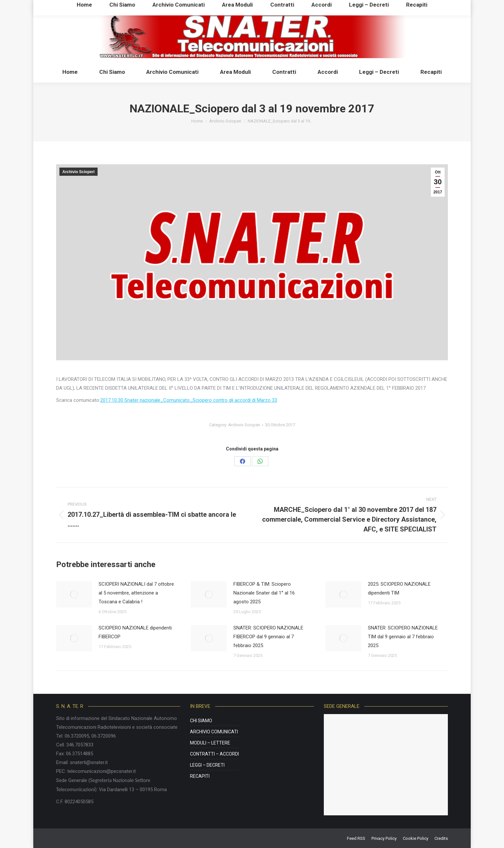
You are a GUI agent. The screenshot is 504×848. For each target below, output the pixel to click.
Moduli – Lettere (210, 743)
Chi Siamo (201, 721)
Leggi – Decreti (207, 765)
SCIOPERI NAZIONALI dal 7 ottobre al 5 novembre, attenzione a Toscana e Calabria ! (136, 593)
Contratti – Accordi (214, 754)
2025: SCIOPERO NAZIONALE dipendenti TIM (399, 588)
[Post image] (74, 595)
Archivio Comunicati (214, 732)
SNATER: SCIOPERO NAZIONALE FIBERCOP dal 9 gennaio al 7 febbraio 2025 (268, 637)
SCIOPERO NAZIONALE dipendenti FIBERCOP (135, 632)
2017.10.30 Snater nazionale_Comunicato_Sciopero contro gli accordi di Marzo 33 (189, 400)
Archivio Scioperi (79, 172)
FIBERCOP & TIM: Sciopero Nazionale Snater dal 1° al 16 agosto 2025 (264, 593)
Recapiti (200, 776)
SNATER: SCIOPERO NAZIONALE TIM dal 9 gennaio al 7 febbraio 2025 (403, 637)
